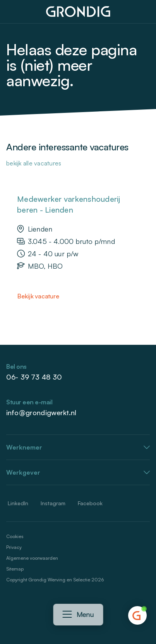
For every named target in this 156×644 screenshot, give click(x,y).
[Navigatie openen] (67, 615)
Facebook (90, 503)
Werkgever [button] (23, 472)
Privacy (14, 547)
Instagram (53, 503)
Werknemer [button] (24, 447)
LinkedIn (18, 503)
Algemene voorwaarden (32, 558)
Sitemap (15, 569)
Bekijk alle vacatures (34, 163)
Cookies (15, 536)
